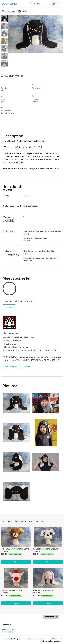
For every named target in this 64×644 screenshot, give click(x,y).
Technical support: (16, 631)
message (49, 258)
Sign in (54, 4)
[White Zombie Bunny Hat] (48, 578)
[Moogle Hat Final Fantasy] (16, 578)
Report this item (51, 617)
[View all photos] (36, 43)
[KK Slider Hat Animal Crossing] (48, 537)
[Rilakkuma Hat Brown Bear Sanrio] (16, 537)
